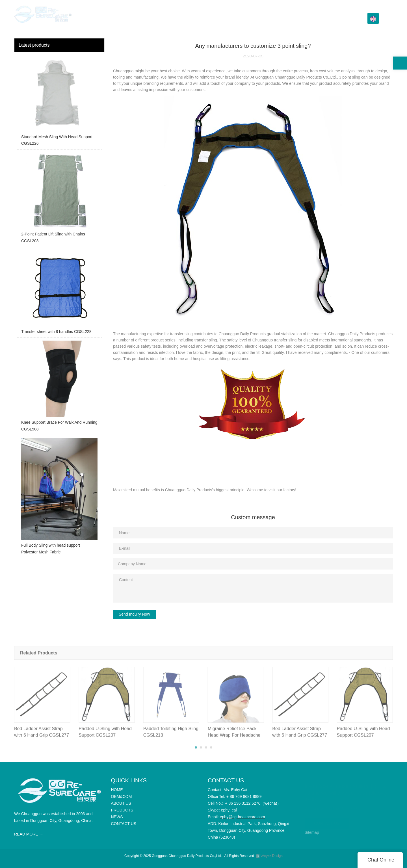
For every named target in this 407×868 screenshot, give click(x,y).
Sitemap (312, 832)
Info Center (306, 18)
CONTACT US (342, 18)
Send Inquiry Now (134, 614)
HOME (187, 18)
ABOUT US (242, 18)
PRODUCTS (272, 18)
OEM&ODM (212, 18)
